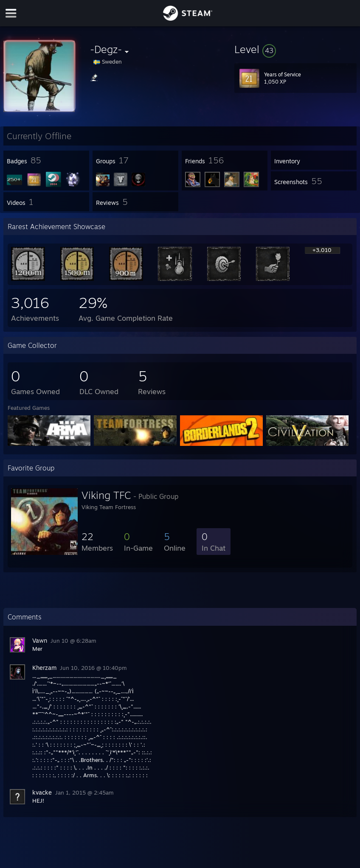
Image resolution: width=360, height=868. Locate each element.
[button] (295, 49)
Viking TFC (106, 495)
